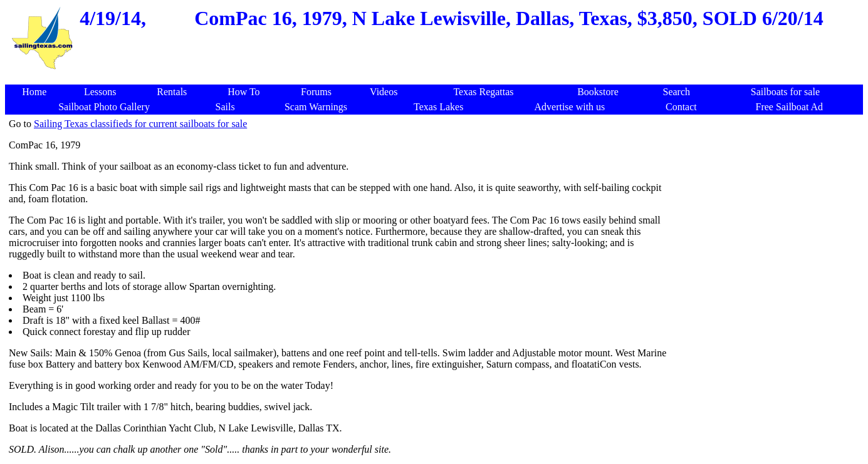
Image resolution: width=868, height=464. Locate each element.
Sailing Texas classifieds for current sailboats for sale (140, 124)
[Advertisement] (436, 78)
